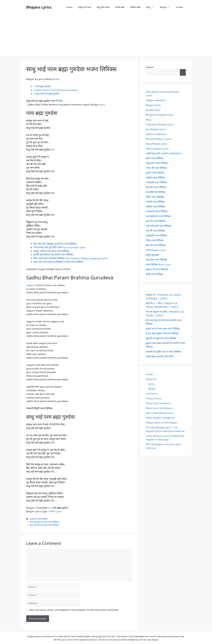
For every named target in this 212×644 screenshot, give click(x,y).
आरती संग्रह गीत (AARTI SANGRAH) (163, 153)
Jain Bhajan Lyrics (156, 129)
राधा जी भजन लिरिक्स (156, 221)
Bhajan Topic (153, 110)
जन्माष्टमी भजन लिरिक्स (156, 182)
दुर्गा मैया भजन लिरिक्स (156, 187)
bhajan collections (156, 100)
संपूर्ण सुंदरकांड (152, 255)
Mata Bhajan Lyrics (157, 144)
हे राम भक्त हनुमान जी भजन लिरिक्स (162, 333)
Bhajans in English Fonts (160, 115)
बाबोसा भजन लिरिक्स (156, 207)
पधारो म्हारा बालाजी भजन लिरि (160, 356)
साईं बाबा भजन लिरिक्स (156, 260)
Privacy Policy (154, 398)
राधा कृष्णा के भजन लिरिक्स (158, 216)
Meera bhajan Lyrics (157, 149)
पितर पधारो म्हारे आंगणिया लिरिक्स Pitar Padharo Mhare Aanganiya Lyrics (71, 258)
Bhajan (167, 7)
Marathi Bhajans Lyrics (159, 139)
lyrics (102, 105)
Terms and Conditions (158, 403)
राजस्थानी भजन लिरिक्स (39, 519)
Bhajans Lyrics (39, 7)
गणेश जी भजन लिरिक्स (156, 168)
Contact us (152, 394)
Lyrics (152, 384)
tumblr (180, 7)
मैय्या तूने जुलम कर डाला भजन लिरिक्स (44, 522)
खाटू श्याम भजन (103, 7)
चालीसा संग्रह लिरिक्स (155, 178)
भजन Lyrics (56, 511)
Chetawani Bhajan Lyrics (160, 124)
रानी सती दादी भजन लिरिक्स (159, 226)
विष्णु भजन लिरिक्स (155, 240)
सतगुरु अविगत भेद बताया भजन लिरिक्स (51, 251)
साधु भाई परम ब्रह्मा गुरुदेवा (46, 94)
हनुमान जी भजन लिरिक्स (157, 269)
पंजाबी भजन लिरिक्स (155, 202)
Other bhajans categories (160, 418)
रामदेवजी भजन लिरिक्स (156, 236)
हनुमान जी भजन (85, 7)
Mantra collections (156, 134)
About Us (151, 379)
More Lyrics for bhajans (159, 408)
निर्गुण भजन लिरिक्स (155, 197)
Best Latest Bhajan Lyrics (160, 413)
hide (56, 79)
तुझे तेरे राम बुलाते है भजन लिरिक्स (161, 338)
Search (150, 67)
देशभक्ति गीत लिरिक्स (156, 192)
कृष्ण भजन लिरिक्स (155, 158)
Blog (152, 7)
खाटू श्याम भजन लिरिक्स (157, 163)
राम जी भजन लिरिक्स (155, 231)
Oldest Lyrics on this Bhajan (162, 423)
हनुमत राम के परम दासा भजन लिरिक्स (163, 329)
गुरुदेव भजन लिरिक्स (155, 173)
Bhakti (152, 389)
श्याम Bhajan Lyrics (156, 250)
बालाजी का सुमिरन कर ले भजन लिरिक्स (163, 352)
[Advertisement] (106, 36)
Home (69, 7)
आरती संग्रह (120, 7)
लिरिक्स (59, 101)
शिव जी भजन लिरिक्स (156, 245)
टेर (53, 150)
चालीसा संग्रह (135, 7)
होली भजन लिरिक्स (154, 274)
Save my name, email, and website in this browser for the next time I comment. (74, 610)
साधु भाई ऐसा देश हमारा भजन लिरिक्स (44, 525)
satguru (31, 285)
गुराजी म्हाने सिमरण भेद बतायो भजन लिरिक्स (53, 255)
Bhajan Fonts (153, 105)
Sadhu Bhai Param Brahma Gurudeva (56, 90)
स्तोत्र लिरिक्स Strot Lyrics (158, 265)
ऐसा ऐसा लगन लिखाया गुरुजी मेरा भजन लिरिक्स (55, 244)
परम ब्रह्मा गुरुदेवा (42, 86)
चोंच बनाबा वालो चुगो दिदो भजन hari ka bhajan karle (59, 247)
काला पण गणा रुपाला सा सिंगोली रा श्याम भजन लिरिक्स (58, 262)
